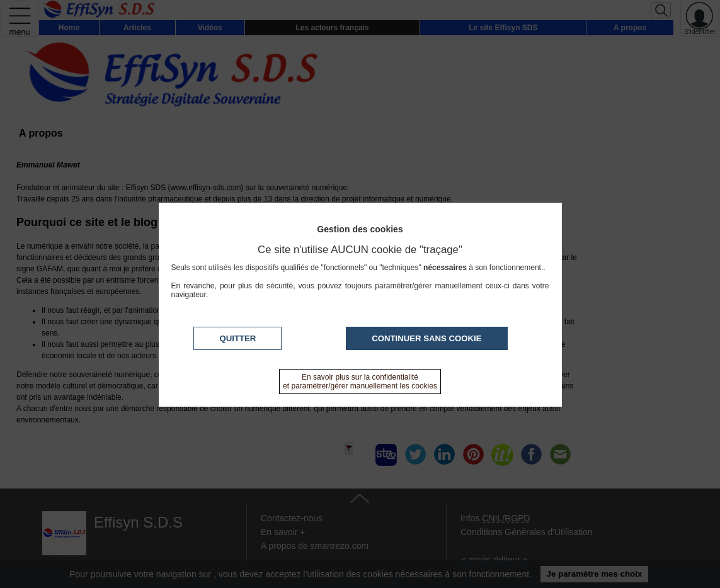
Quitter (237, 338)
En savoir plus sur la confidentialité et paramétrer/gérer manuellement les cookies (360, 382)
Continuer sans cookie (426, 338)
